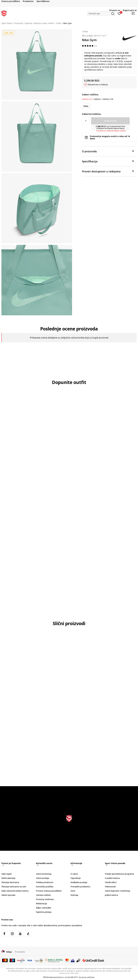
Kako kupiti (7, 874)
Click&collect (111, 882)
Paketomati (110, 887)
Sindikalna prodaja (79, 882)
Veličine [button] (97, 99)
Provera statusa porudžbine (49, 891)
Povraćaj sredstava (45, 899)
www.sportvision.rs (57, 977)
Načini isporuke (8, 895)
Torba (58, 23)
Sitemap (74, 895)
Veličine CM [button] (108, 99)
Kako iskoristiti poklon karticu (15, 891)
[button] (101, 13)
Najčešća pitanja (44, 912)
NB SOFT (74, 977)
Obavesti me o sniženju (98, 84)
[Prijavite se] (119, 13)
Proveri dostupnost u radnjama (108, 171)
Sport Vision (7, 23)
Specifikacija (108, 161)
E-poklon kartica (112, 878)
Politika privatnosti (45, 882)
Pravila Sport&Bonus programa (119, 874)
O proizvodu (108, 151)
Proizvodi (18, 23)
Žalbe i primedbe (44, 908)
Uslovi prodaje (43, 878)
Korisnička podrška (45, 887)
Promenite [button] (20, 952)
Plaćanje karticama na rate (14, 887)
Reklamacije (41, 904)
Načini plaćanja (8, 878)
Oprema (28, 23)
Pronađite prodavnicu (80, 887)
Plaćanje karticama (10, 882)
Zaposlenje (76, 878)
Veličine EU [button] (87, 99)
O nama (74, 874)
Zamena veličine (43, 895)
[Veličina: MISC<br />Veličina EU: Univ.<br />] (86, 106)
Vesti (73, 891)
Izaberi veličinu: (90, 95)
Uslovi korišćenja (44, 874)
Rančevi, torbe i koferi (44, 23)
